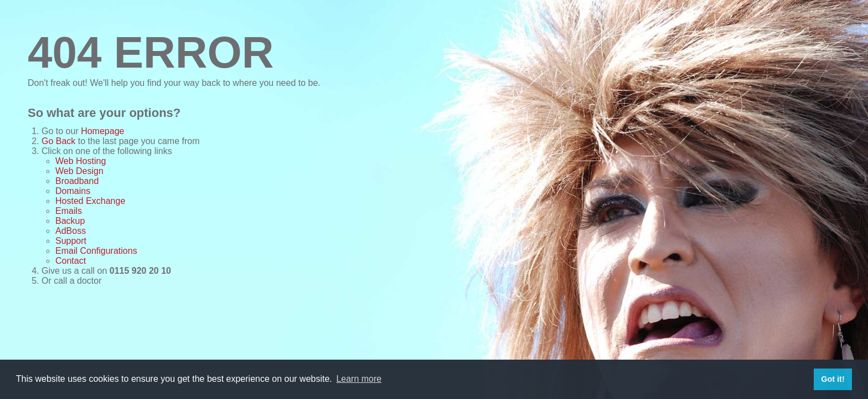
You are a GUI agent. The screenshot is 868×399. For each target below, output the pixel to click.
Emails (69, 211)
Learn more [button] (359, 379)
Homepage (102, 131)
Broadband (77, 181)
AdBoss (71, 231)
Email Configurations (96, 251)
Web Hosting (81, 161)
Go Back (58, 141)
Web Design (79, 171)
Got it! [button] (833, 379)
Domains (73, 191)
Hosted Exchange (90, 201)
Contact (71, 261)
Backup (70, 221)
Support (71, 241)
